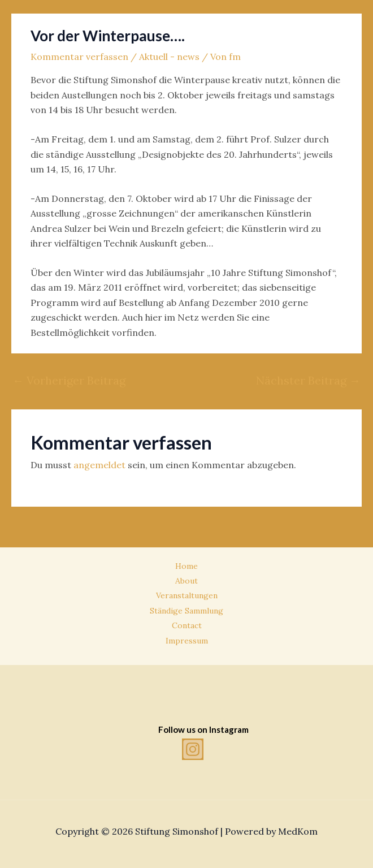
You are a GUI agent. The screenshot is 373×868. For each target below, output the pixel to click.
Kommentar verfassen (79, 57)
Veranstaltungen (187, 595)
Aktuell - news (169, 57)
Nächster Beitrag (308, 380)
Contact (187, 625)
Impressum (187, 641)
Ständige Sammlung (186, 611)
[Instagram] (193, 749)
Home (186, 566)
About (186, 581)
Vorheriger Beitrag (69, 380)
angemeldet (99, 465)
